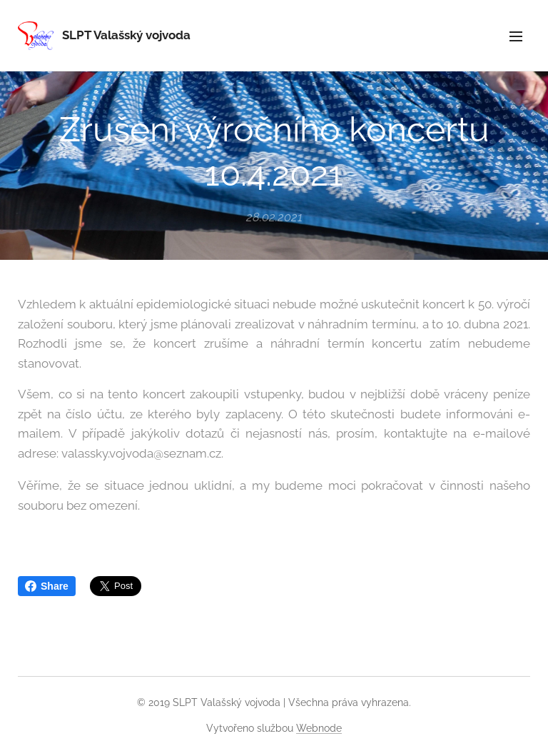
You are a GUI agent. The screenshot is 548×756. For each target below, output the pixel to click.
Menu (516, 36)
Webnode (319, 728)
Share (47, 586)
